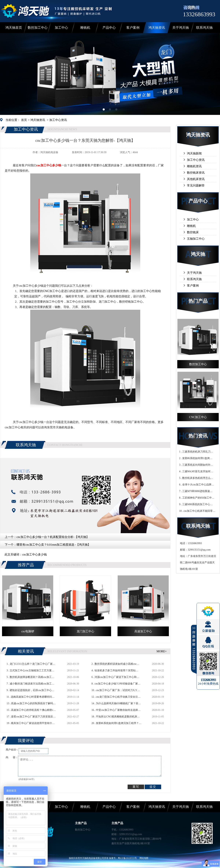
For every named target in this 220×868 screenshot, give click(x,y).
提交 (153, 787)
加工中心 (61, 28)
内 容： (12, 757)
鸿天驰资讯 (157, 28)
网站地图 (144, 858)
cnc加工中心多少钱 (34, 554)
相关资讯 (26, 651)
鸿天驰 (198, 254)
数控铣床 (193, 232)
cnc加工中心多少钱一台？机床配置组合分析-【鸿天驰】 (53, 537)
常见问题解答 (196, 185)
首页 (24, 120)
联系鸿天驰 (204, 28)
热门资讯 (198, 436)
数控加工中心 (38, 28)
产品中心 (109, 28)
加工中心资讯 (58, 120)
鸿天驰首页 (14, 28)
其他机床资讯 (196, 179)
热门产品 (198, 301)
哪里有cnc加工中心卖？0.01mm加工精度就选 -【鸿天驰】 (54, 545)
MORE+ (162, 651)
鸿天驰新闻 (194, 153)
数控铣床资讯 (196, 173)
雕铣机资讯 (194, 166)
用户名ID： (12, 750)
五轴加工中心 (196, 239)
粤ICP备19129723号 (127, 858)
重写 (136, 787)
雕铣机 (85, 28)
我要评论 (26, 741)
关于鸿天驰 (181, 28)
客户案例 (133, 28)
